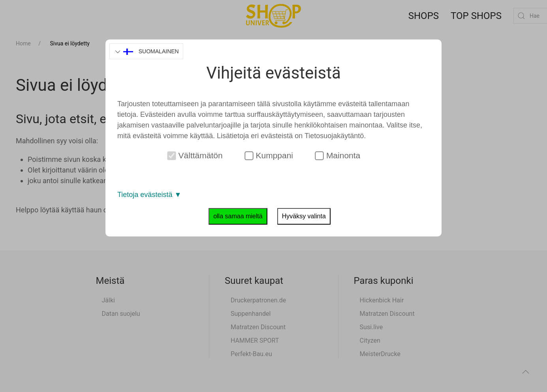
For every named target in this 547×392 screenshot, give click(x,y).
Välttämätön (195, 156)
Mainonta (337, 156)
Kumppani (269, 156)
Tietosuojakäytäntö (334, 136)
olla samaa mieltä (238, 216)
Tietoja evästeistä (149, 195)
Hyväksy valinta (304, 216)
